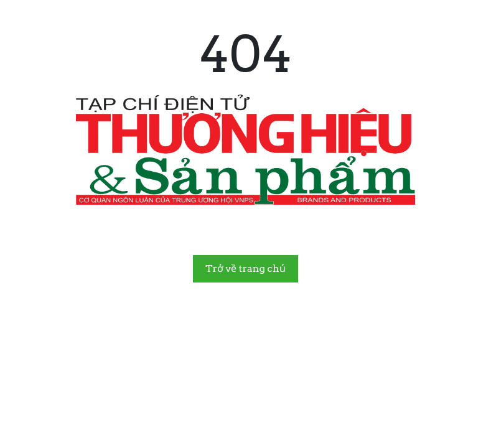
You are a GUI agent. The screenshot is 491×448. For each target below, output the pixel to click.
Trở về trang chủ (245, 268)
